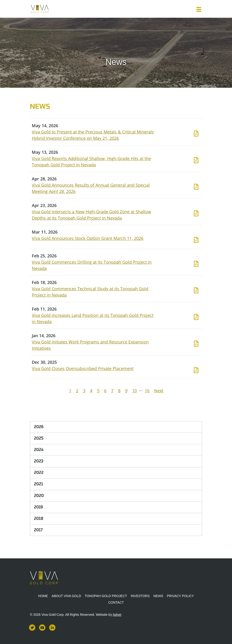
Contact (116, 602)
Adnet (117, 615)
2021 (38, 484)
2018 (39, 519)
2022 (39, 473)
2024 (39, 450)
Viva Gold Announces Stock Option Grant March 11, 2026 (88, 238)
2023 (39, 461)
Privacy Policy (180, 596)
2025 (39, 438)
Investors (140, 596)
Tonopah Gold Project (106, 596)
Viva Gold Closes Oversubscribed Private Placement (83, 368)
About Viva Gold (66, 596)
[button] (199, 9)
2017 (38, 530)
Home (43, 596)
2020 (39, 496)
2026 (39, 427)
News (158, 596)
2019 (38, 507)
